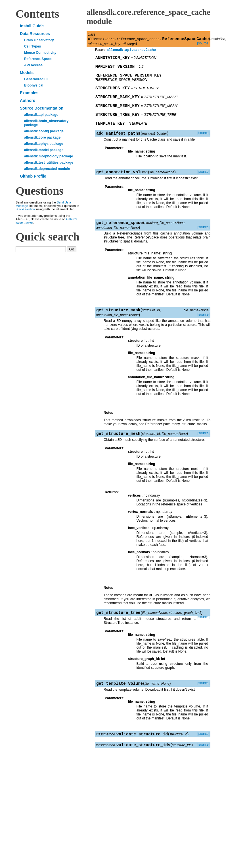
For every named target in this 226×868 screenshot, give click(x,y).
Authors (28, 100)
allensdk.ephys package (44, 144)
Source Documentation (42, 108)
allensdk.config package (44, 131)
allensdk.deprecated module (47, 169)
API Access (33, 65)
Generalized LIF (37, 79)
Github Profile (33, 176)
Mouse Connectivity (40, 53)
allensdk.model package (44, 150)
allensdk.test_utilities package (49, 163)
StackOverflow (26, 209)
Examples (29, 93)
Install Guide (32, 26)
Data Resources (35, 34)
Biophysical (34, 85)
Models (27, 73)
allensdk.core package (42, 137)
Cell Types (33, 46)
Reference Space (38, 59)
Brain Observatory (39, 40)
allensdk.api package (41, 115)
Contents (37, 14)
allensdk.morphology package (49, 156)
